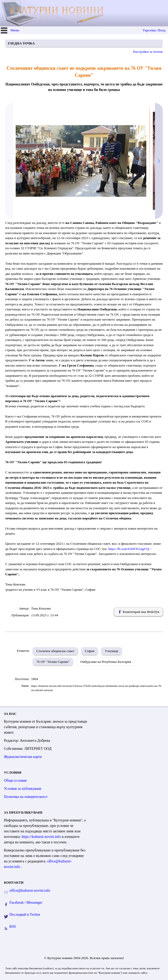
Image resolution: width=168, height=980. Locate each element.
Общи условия (15, 781)
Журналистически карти (23, 757)
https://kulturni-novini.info (42, 837)
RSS (13, 927)
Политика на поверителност (26, 797)
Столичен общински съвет (55, 651)
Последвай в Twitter (25, 915)
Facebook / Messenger (26, 903)
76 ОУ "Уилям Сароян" (53, 662)
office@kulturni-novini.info (30, 891)
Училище (112, 651)
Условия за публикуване (23, 789)
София (90, 651)
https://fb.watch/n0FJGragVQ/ (129, 549)
